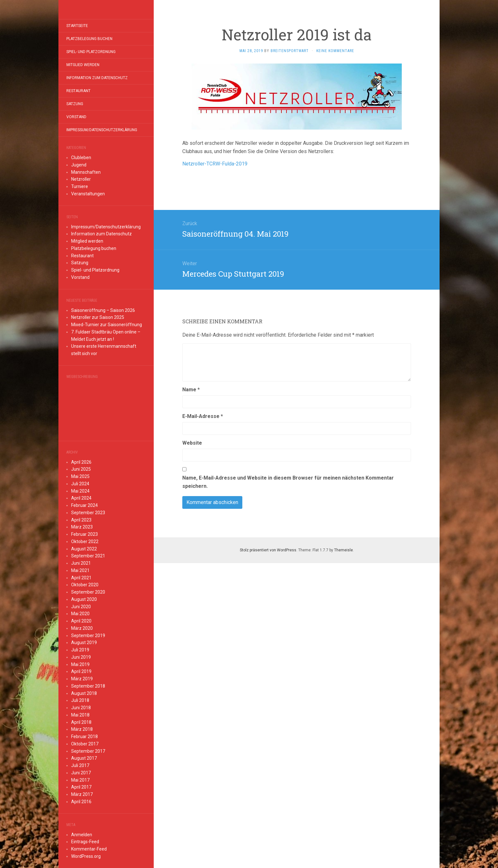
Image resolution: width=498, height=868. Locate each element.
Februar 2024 (84, 505)
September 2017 (88, 751)
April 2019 (81, 671)
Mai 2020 (80, 614)
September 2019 (88, 636)
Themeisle (343, 550)
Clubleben (81, 158)
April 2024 (81, 498)
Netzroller (81, 179)
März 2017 (82, 794)
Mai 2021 (80, 570)
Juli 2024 (80, 484)
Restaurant (78, 91)
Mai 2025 (80, 476)
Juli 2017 (80, 765)
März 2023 (82, 527)
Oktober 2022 (85, 542)
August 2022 (84, 549)
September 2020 (88, 592)
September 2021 (88, 556)
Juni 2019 (81, 657)
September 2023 (88, 513)
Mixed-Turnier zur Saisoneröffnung (107, 325)
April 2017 (81, 787)
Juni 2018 (81, 708)
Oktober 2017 (85, 744)
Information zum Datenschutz (97, 78)
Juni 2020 (81, 607)
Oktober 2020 (85, 585)
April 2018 (81, 722)
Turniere (80, 186)
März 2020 (82, 628)
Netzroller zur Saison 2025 (98, 317)
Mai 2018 (80, 715)
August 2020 (84, 599)
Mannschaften (86, 172)
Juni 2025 (81, 469)
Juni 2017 (81, 773)
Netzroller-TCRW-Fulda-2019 (215, 164)
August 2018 (84, 693)
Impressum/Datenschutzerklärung (102, 130)
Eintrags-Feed (85, 842)
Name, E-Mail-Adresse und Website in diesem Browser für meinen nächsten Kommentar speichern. (288, 482)
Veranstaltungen (88, 194)
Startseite (77, 26)
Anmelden (82, 835)
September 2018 (88, 686)
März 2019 (82, 679)
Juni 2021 (81, 563)
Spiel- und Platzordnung (91, 52)
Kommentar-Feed (89, 849)
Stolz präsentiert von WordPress (268, 550)
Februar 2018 (84, 737)
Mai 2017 (80, 780)
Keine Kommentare (335, 51)
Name (191, 390)
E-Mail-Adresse (203, 416)
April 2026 (81, 462)
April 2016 (81, 802)
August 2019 (84, 643)
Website (192, 443)
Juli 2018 (80, 700)
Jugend (79, 165)
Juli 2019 (80, 650)
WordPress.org (86, 856)
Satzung (75, 104)
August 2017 (84, 758)
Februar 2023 (84, 534)
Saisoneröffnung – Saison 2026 (103, 310)
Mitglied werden (83, 65)
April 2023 (81, 520)
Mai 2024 (80, 491)
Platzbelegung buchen (89, 39)
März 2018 (82, 729)
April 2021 (81, 578)
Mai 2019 (80, 664)
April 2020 (81, 621)
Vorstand (76, 117)
